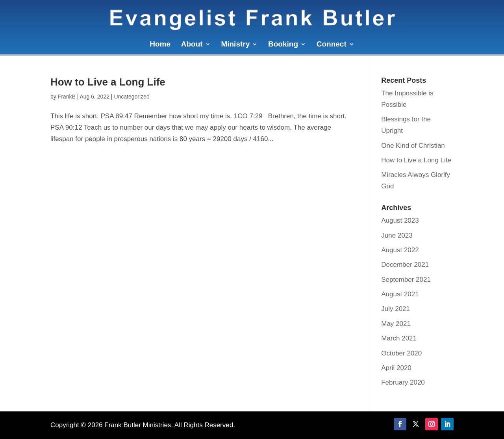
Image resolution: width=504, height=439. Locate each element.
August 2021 (400, 294)
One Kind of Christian (413, 146)
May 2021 (396, 324)
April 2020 (396, 368)
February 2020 (403, 382)
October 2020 (401, 353)
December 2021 (405, 265)
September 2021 (406, 280)
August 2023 (400, 220)
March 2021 (399, 338)
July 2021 (396, 309)
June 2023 (397, 235)
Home (160, 45)
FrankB (67, 97)
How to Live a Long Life (108, 82)
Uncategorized (132, 97)
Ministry (235, 45)
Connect (332, 45)
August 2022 (400, 250)
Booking (283, 45)
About (192, 45)
